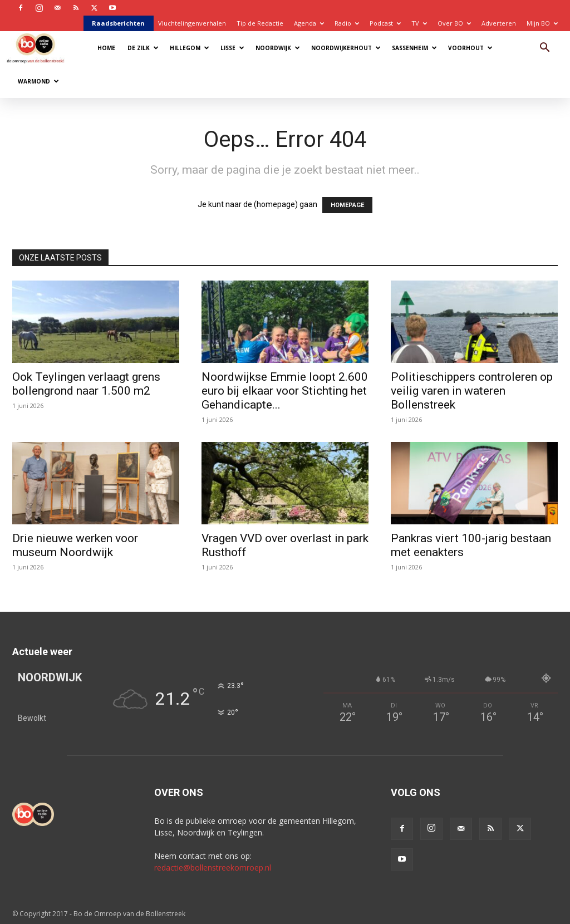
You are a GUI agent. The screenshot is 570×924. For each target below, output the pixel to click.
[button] (544, 49)
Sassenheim (414, 48)
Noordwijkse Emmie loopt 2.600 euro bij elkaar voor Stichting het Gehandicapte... (285, 391)
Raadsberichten (118, 23)
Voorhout (470, 48)
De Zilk (143, 48)
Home (106, 48)
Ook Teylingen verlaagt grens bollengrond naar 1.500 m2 (86, 384)
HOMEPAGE (347, 205)
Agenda (309, 23)
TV (419, 23)
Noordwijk (278, 48)
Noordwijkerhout (346, 48)
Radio (347, 23)
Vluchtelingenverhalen (192, 23)
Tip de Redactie (260, 23)
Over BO (454, 23)
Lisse (232, 48)
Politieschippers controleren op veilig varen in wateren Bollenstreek (472, 391)
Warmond (38, 81)
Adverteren (499, 23)
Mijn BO (542, 23)
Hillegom (190, 48)
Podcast (385, 23)
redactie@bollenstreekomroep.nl (213, 868)
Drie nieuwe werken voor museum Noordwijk (75, 545)
